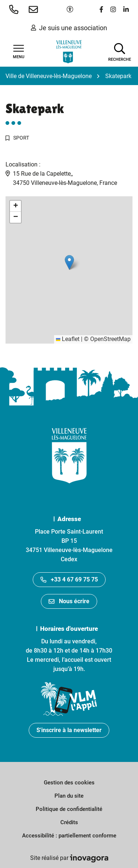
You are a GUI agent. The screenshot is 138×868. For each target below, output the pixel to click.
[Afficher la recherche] (120, 52)
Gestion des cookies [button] (69, 783)
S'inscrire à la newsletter (69, 730)
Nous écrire (69, 601)
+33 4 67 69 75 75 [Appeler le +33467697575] (69, 579)
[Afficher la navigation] (18, 52)
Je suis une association (69, 28)
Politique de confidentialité (69, 809)
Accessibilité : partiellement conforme (69, 836)
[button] (15, 9)
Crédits (69, 822)
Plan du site (69, 796)
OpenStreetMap (110, 339)
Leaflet (68, 339)
